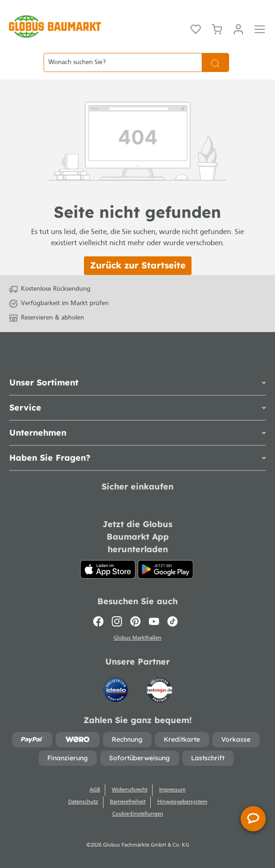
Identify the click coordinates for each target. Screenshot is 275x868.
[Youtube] (154, 621)
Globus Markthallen (137, 638)
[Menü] (260, 28)
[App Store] (108, 569)
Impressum (172, 790)
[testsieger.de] (160, 685)
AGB (95, 790)
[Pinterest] (135, 621)
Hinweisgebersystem (182, 802)
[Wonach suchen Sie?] (123, 62)
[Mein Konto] (238, 28)
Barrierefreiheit (128, 802)
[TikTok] (173, 621)
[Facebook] (100, 621)
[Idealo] (117, 685)
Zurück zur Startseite (138, 265)
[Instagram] (117, 621)
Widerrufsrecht (130, 790)
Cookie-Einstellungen (138, 814)
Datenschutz (83, 802)
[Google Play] (166, 569)
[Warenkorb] (217, 28)
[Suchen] (215, 62)
